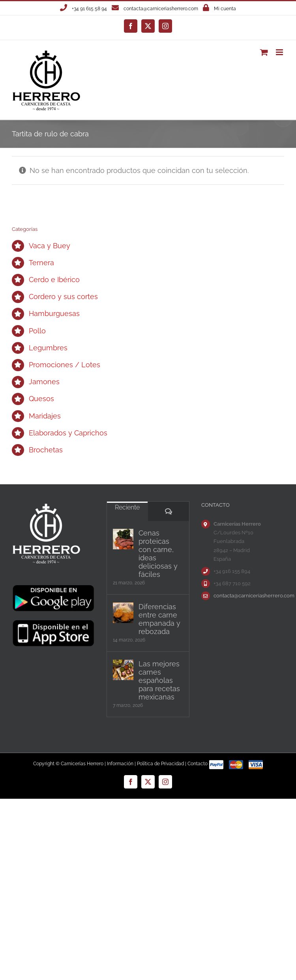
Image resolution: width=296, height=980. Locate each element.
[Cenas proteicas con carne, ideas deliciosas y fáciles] (123, 539)
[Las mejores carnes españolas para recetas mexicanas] (123, 670)
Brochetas (46, 450)
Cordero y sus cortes (63, 297)
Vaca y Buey (50, 246)
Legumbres (48, 348)
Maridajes (45, 416)
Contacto (198, 764)
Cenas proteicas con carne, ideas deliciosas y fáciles (158, 554)
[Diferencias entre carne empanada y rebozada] (123, 613)
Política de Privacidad (160, 764)
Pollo (37, 331)
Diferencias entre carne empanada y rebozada (159, 619)
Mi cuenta (225, 9)
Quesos (41, 399)
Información (120, 764)
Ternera (41, 263)
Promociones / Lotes (65, 365)
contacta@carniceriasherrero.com (161, 9)
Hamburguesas (54, 313)
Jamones (44, 382)
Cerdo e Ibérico (54, 280)
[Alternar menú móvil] (280, 52)
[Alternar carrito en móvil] (264, 52)
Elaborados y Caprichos (68, 433)
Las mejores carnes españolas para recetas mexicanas (159, 680)
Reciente (127, 507)
